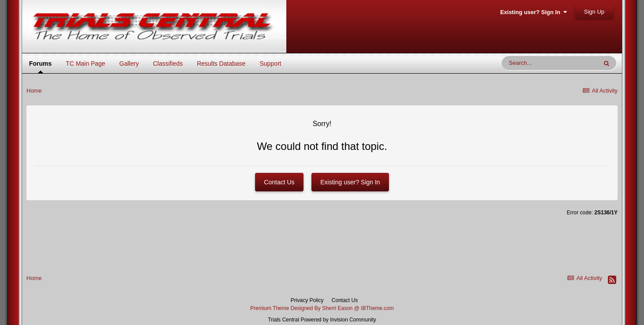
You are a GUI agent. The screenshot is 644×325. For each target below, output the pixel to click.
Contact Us (279, 182)
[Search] (549, 63)
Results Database (221, 64)
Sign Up (594, 12)
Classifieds (168, 64)
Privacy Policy (307, 300)
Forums (40, 66)
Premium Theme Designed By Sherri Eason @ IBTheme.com (322, 308)
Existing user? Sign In (533, 12)
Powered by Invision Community (338, 320)
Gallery (129, 64)
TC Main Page (85, 64)
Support (270, 64)
